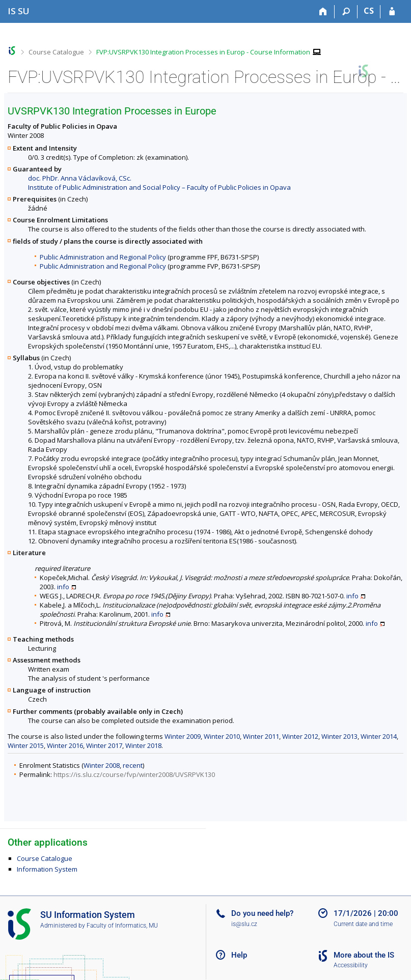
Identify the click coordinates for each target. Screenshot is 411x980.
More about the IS (364, 955)
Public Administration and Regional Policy (103, 257)
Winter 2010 (222, 736)
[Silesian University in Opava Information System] (19, 11)
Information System (47, 869)
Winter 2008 (102, 765)
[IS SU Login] (392, 12)
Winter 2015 (26, 745)
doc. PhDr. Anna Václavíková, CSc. (80, 178)
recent (133, 765)
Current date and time (363, 924)
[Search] (346, 12)
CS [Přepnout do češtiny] (369, 11)
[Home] (323, 12)
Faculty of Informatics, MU (122, 926)
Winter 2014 (379, 736)
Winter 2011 (261, 736)
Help (239, 955)
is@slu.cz (244, 924)
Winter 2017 (104, 745)
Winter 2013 (339, 736)
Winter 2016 (65, 745)
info (63, 587)
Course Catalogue (56, 52)
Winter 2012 (300, 736)
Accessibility (351, 965)
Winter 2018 (143, 745)
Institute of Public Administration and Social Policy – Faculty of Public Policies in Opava (159, 187)
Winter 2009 (183, 736)
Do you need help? (262, 913)
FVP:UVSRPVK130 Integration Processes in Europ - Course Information (203, 52)
